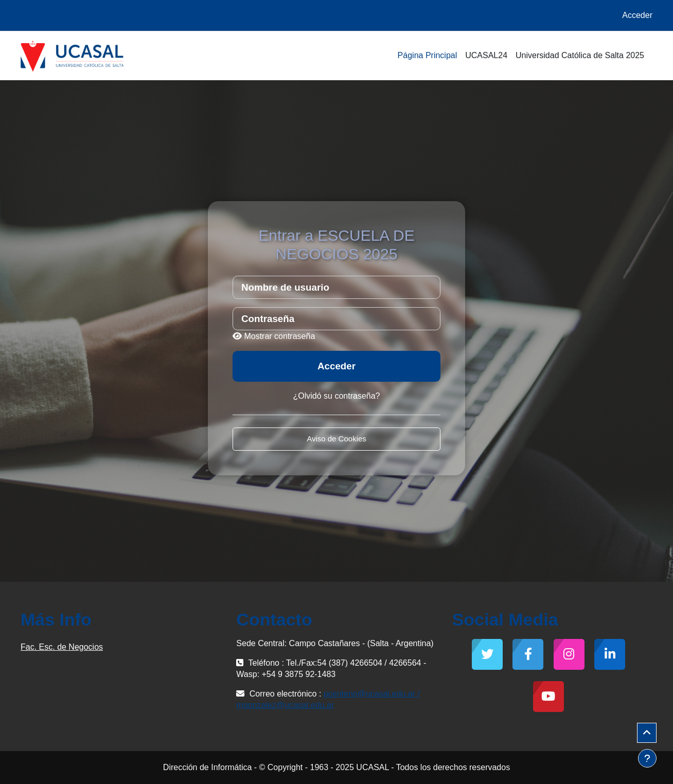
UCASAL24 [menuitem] (486, 55)
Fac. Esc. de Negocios (62, 647)
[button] (647, 733)
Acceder (637, 15)
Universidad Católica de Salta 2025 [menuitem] (580, 55)
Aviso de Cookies (336, 439)
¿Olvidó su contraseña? (337, 396)
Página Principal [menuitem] (428, 55)
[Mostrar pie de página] (647, 758)
